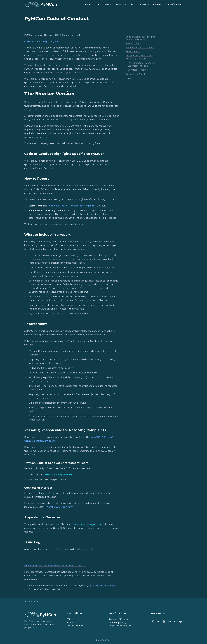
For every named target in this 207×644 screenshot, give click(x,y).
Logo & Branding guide (120, 626)
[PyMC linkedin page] (164, 622)
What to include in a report (140, 48)
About (88, 4)
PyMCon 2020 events (119, 619)
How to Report (134, 44)
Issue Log (131, 78)
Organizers (120, 4)
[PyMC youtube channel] (170, 622)
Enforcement (133, 52)
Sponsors (144, 4)
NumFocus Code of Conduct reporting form (71, 206)
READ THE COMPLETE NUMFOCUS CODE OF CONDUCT (55, 566)
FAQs (133, 4)
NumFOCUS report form (60, 507)
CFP (98, 4)
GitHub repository (117, 623)
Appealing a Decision (137, 74)
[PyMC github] (175, 622)
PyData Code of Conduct (102, 586)
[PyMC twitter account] (158, 622)
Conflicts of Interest (138, 70)
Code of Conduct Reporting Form (42, 41)
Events (107, 4)
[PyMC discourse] (153, 622)
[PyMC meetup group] (181, 622)
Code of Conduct (174, 4)
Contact (157, 4)
